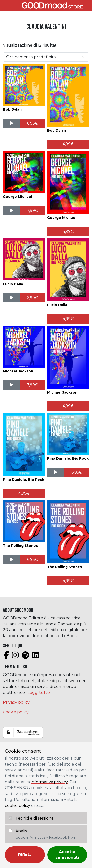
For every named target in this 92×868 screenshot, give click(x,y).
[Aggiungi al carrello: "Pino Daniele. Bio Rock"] (24, 493)
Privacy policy (16, 702)
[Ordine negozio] (46, 57)
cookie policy (18, 805)
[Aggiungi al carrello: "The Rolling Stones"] (33, 560)
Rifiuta (25, 855)
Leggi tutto (39, 692)
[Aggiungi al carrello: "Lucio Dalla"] (32, 298)
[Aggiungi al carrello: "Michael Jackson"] (32, 385)
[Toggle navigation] (10, 5)
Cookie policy (16, 712)
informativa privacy (49, 782)
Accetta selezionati (67, 855)
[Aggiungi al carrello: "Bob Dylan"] (33, 123)
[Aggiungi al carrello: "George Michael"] (32, 211)
